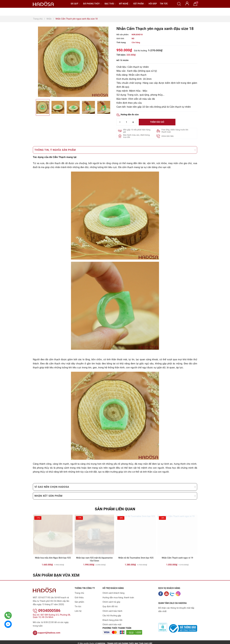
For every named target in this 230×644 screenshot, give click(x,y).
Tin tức (164, 4)
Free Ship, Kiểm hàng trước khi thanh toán (175, 131)
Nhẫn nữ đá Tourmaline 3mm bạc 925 (136, 558)
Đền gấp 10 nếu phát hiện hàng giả (137, 131)
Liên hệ (78, 611)
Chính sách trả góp (111, 602)
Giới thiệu (79, 598)
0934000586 (47, 607)
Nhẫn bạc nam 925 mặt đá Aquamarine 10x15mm (94, 560)
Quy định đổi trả (110, 607)
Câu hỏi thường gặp (112, 616)
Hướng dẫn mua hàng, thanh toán (118, 598)
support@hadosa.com (47, 629)
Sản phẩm (79, 602)
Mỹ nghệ (125, 4)
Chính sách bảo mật (112, 625)
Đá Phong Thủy (92, 4)
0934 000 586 (168, 136)
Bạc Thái (110, 4)
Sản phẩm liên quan (115, 509)
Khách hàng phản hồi (112, 621)
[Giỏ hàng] (195, 4)
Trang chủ (79, 593)
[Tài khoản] (187, 3)
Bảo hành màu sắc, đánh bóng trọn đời (136, 136)
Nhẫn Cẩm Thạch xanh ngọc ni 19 (177, 558)
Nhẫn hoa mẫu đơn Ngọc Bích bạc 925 (53, 558)
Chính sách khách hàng (114, 593)
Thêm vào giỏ (157, 122)
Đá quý (75, 4)
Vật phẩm (139, 4)
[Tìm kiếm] (179, 4)
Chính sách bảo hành (112, 611)
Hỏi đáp (153, 4)
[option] (73, 62)
